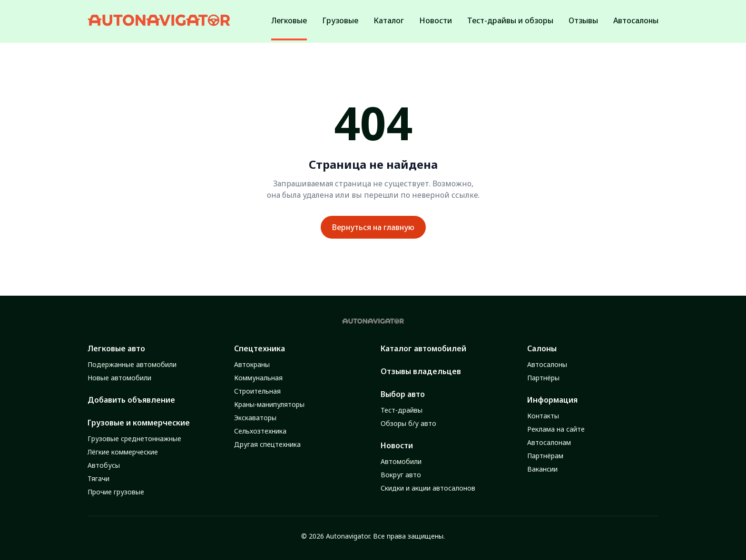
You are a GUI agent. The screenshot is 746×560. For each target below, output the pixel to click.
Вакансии (542, 469)
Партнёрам (545, 456)
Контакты (543, 416)
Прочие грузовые (116, 492)
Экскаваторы (255, 418)
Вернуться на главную (373, 227)
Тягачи (98, 478)
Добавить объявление (131, 400)
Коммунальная (258, 378)
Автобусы (104, 465)
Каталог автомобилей (423, 348)
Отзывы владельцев (421, 371)
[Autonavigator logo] (159, 20)
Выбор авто (403, 394)
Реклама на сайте (556, 429)
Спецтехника (260, 348)
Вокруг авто (401, 475)
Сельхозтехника (260, 431)
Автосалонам (549, 442)
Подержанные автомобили (132, 364)
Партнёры (543, 378)
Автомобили (401, 461)
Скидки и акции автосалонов (428, 488)
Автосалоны (547, 364)
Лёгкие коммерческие (123, 452)
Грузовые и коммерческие (139, 423)
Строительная (257, 391)
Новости (397, 445)
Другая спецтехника (267, 444)
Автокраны (252, 364)
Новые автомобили (119, 378)
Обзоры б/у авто (408, 423)
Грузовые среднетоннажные (134, 439)
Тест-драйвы (402, 410)
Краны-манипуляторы (269, 404)
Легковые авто (116, 348)
